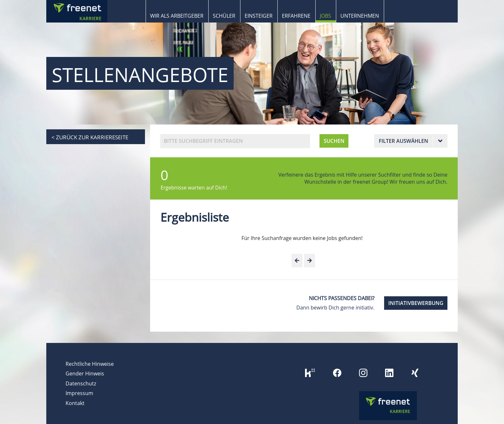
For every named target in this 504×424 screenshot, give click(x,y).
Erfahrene (296, 16)
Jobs (325, 16)
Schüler (224, 16)
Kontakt (75, 403)
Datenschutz (81, 383)
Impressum (79, 393)
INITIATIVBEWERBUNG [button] (416, 303)
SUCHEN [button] (334, 141)
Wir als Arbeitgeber (177, 16)
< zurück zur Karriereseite (90, 137)
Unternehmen (360, 16)
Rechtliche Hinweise (90, 364)
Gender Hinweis (85, 373)
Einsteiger (259, 16)
